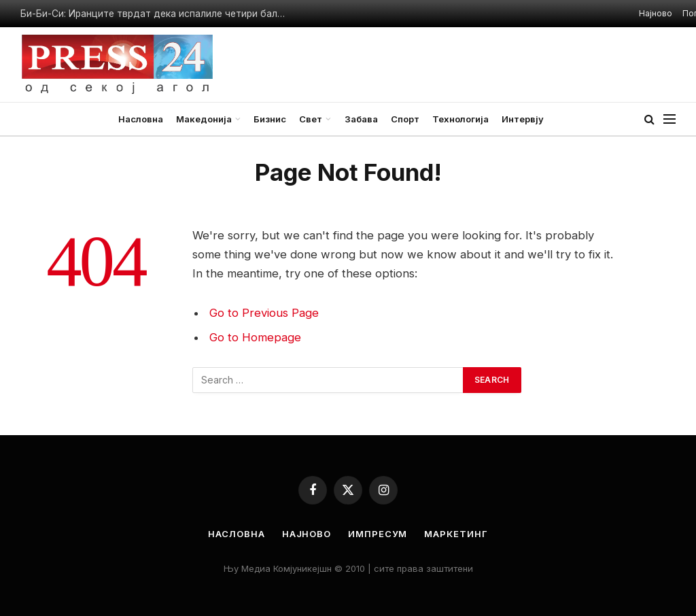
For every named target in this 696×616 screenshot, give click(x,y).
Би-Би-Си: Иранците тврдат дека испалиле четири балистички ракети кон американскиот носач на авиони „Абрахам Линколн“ (156, 14)
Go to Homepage (255, 337)
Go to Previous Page (264, 313)
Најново (656, 13)
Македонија (204, 119)
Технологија (460, 119)
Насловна (141, 119)
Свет (311, 119)
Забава (361, 119)
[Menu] (669, 119)
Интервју (523, 119)
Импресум (378, 534)
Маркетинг (456, 534)
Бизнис (270, 119)
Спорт (405, 119)
